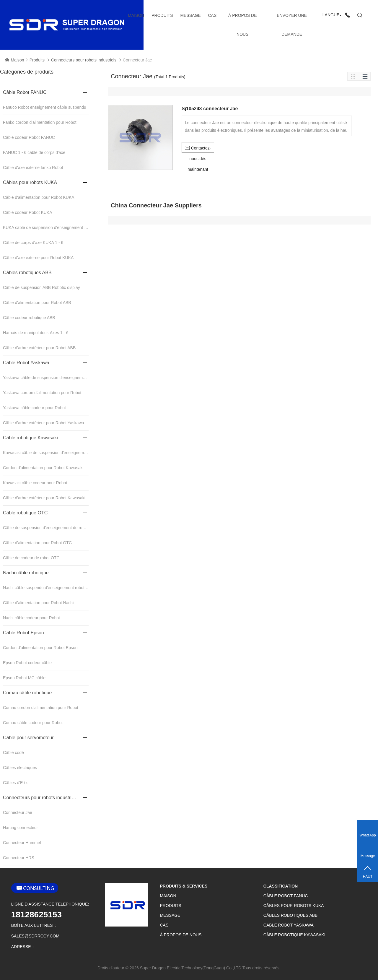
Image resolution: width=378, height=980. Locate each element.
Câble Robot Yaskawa (26, 363)
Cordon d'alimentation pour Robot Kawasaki (43, 468)
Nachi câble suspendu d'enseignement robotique (46, 588)
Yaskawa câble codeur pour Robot (34, 408)
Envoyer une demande (292, 25)
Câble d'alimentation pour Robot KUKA (39, 197)
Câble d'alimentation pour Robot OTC (37, 543)
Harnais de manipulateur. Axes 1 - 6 (36, 333)
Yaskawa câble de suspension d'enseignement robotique (46, 378)
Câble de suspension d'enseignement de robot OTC (46, 528)
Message (190, 15)
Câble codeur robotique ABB (29, 318)
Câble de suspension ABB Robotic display (41, 287)
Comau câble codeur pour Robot (33, 723)
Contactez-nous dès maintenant (198, 149)
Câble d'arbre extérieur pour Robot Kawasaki (44, 498)
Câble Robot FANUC (25, 92)
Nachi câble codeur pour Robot (31, 618)
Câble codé (13, 753)
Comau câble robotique (27, 693)
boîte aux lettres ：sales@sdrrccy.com (35, 931)
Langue (331, 15)
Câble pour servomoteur (28, 738)
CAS (212, 15)
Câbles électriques (20, 768)
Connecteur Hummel (22, 843)
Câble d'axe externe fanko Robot (33, 168)
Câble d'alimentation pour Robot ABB (37, 303)
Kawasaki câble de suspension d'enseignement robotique (46, 453)
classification (281, 886)
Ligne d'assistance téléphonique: (50, 904)
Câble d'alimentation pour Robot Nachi (38, 603)
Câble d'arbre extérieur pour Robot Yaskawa (44, 423)
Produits (162, 15)
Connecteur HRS (19, 858)
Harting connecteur (20, 828)
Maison (136, 15)
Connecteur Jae (18, 812)
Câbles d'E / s (16, 783)
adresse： (23, 947)
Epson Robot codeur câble (27, 663)
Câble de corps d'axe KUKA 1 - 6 (33, 243)
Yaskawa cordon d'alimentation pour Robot (42, 393)
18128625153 (36, 915)
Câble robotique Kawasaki (30, 438)
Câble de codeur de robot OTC (31, 558)
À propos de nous (242, 25)
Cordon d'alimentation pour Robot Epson (40, 648)
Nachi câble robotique (26, 573)
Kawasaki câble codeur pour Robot (35, 483)
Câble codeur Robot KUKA (28, 212)
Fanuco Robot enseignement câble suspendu (45, 107)
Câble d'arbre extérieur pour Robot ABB (39, 348)
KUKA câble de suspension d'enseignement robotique (46, 227)
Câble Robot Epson (23, 633)
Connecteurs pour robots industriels (84, 60)
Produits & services (184, 886)
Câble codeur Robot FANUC (29, 137)
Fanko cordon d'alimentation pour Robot (40, 122)
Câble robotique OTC (25, 513)
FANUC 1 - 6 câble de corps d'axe (34, 152)
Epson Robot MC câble (24, 678)
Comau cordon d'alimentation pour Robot (41, 708)
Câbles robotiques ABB (27, 273)
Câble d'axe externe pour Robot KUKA (38, 258)
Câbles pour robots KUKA (30, 182)
